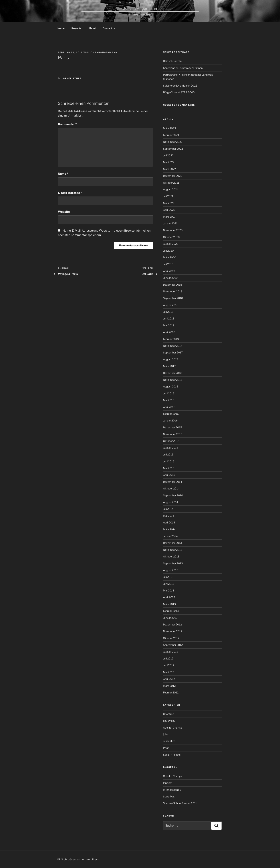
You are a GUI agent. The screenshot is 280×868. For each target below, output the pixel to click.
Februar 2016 (171, 414)
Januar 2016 (170, 420)
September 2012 (173, 645)
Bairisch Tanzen (172, 61)
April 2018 (169, 332)
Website (64, 212)
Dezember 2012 (172, 624)
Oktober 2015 (171, 441)
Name (63, 174)
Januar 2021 (170, 223)
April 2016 (169, 407)
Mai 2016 (169, 400)
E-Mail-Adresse (70, 193)
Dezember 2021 (172, 176)
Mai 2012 (169, 672)
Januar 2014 (170, 536)
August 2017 (171, 359)
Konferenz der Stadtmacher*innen (183, 68)
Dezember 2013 (173, 543)
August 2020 (171, 244)
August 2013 (171, 570)
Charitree (169, 714)
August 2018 (171, 305)
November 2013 (173, 550)
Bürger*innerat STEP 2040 (179, 92)
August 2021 (171, 189)
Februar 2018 (171, 339)
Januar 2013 (170, 618)
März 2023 (170, 128)
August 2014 (171, 502)
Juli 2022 (168, 155)
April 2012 (169, 679)
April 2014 (169, 522)
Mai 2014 (169, 516)
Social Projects (172, 755)
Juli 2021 (168, 196)
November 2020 (173, 230)
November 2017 (173, 346)
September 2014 (173, 495)
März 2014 (169, 529)
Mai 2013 (169, 590)
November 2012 (173, 631)
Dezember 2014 (173, 482)
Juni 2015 (169, 461)
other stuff (72, 78)
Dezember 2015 (173, 427)
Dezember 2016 (173, 373)
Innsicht (168, 783)
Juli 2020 (168, 251)
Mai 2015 (169, 468)
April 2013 (169, 597)
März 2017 (169, 366)
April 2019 (169, 271)
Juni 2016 (169, 393)
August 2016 (171, 386)
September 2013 (173, 563)
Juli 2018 (168, 312)
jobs (165, 734)
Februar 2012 (171, 692)
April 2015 (169, 475)
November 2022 (173, 142)
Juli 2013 (168, 577)
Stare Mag (169, 796)
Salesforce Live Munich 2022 (180, 86)
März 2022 (169, 169)
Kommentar (67, 124)
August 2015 (171, 448)
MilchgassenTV (172, 790)
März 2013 (169, 604)
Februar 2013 (171, 611)
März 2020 (170, 257)
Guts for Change (173, 728)
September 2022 (173, 149)
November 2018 (173, 291)
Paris (166, 748)
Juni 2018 (169, 318)
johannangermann (103, 52)
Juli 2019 (168, 264)
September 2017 (173, 352)
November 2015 (173, 434)
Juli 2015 (168, 454)
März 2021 (169, 217)
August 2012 (171, 652)
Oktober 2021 (171, 183)
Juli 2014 (168, 509)
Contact (109, 28)
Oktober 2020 (171, 237)
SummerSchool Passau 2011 (180, 803)
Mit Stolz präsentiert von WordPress (78, 859)
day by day (169, 721)
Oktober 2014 (171, 488)
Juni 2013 (169, 584)
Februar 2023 (171, 135)
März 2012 (169, 686)
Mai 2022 (169, 162)
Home (61, 28)
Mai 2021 (169, 203)
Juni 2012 (169, 665)
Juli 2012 (168, 658)
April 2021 (169, 210)
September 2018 (173, 298)
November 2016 (173, 380)
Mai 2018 (169, 325)
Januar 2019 (170, 278)
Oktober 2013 (171, 556)
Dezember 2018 (173, 285)
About (92, 28)
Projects (76, 28)
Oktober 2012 (171, 638)
